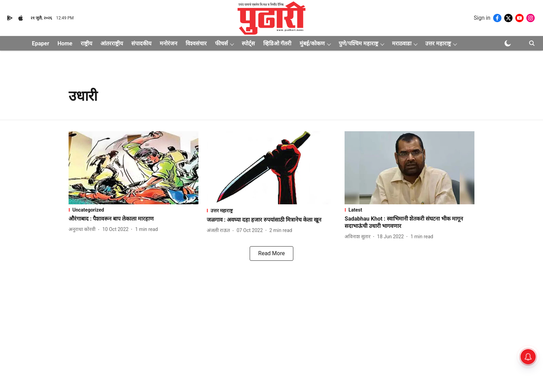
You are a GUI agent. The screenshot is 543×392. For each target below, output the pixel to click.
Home (65, 43)
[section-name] (133, 210)
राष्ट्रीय (86, 43)
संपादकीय (141, 43)
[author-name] (83, 229)
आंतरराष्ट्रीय (112, 43)
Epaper (41, 43)
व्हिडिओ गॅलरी (277, 43)
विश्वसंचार (196, 43)
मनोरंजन (168, 43)
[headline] (133, 219)
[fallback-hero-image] (133, 168)
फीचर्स (221, 43)
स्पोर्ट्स (248, 43)
